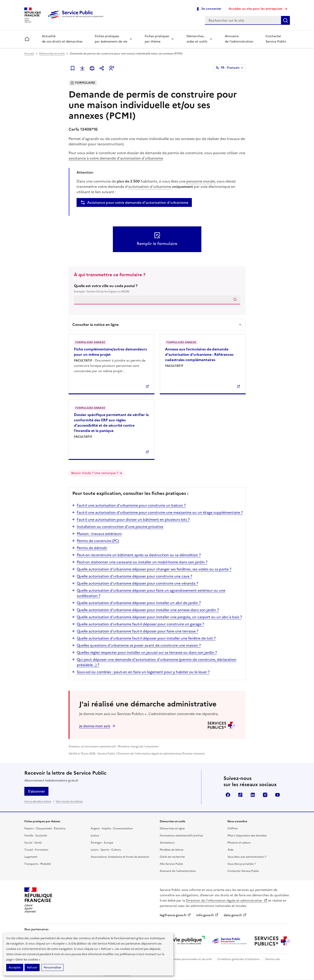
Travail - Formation (36, 850)
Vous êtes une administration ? (247, 857)
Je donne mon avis (95, 726)
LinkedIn (253, 795)
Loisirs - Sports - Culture (106, 850)
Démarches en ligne (172, 828)
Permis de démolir (92, 548)
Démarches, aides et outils (197, 39)
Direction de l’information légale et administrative (227, 901)
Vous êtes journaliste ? (242, 864)
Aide (230, 850)
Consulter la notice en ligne (95, 325)
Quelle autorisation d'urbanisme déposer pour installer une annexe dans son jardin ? (148, 610)
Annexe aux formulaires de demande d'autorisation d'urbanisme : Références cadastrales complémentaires (199, 354)
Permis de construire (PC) (98, 541)
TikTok (240, 795)
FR (230, 68)
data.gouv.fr (235, 915)
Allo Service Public (171, 864)
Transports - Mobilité (38, 864)
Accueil (29, 54)
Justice (95, 836)
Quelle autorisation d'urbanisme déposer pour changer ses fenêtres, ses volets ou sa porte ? (154, 569)
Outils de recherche (172, 857)
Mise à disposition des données (247, 836)
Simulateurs (167, 843)
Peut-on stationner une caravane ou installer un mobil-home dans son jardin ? (142, 562)
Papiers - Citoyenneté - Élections (45, 828)
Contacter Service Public (276, 39)
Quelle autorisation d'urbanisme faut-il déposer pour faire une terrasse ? (138, 631)
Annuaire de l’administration (239, 39)
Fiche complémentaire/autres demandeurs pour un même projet (110, 352)
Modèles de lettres (172, 850)
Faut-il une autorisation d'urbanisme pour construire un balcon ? (131, 505)
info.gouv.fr (207, 915)
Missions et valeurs (239, 843)
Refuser (32, 967)
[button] (112, 68)
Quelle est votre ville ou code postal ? (157, 288)
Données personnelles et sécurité (191, 959)
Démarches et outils (52, 54)
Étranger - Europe (102, 843)
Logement (31, 857)
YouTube (277, 795)
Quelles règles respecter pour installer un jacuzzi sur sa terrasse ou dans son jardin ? (147, 652)
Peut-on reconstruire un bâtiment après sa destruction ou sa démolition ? (139, 555)
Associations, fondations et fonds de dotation (120, 857)
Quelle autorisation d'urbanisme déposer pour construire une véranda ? (137, 583)
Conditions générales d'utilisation (238, 959)
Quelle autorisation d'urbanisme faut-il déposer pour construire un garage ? (140, 624)
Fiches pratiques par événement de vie (111, 39)
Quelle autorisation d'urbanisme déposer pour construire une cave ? (134, 576)
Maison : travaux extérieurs (99, 534)
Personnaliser (52, 967)
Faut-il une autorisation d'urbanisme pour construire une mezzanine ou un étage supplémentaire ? (160, 512)
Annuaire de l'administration (178, 871)
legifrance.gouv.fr (175, 915)
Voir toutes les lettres (69, 801)
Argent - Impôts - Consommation (112, 828)
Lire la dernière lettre (38, 801)
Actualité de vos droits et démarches (62, 39)
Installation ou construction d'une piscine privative (120, 527)
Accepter (15, 967)
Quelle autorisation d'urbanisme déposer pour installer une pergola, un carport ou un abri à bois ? (159, 617)
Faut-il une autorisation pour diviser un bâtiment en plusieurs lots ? (133, 519)
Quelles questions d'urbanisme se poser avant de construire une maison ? (139, 645)
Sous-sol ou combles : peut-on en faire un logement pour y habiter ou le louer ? (143, 672)
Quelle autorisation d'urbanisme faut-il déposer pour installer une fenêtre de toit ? (146, 638)
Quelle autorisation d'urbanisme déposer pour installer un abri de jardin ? (139, 603)
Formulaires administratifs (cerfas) (181, 836)
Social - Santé (33, 843)
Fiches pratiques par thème (157, 39)
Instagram (265, 795)
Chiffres (233, 828)
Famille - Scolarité (36, 836)
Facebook (228, 795)
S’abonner (36, 791)
